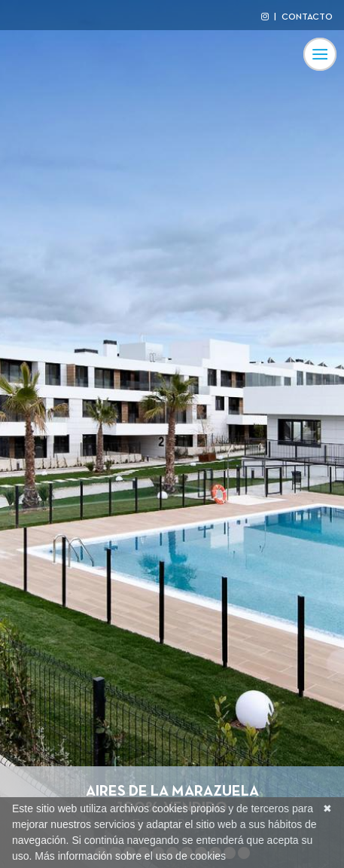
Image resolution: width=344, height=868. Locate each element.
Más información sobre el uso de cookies (130, 856)
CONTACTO (307, 17)
